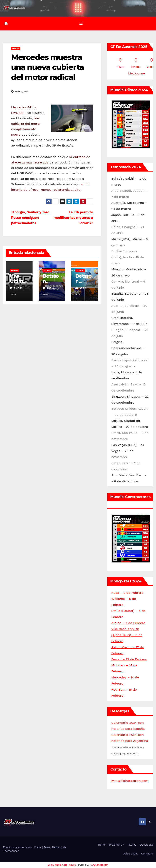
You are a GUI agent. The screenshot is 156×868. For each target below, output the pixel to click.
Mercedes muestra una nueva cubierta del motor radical (47, 67)
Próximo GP (116, 845)
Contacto (147, 854)
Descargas (147, 845)
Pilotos (132, 845)
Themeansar (11, 851)
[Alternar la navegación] (81, 23)
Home (102, 845)
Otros (16, 48)
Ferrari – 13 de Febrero (129, 659)
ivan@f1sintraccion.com (130, 781)
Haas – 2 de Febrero (127, 593)
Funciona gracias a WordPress (23, 847)
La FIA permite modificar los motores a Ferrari (73, 218)
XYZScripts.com (100, 865)
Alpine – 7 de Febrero (128, 623)
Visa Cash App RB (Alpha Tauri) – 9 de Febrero (127, 635)
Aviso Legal (130, 854)
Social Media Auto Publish (62, 865)
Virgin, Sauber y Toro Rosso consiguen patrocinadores (30, 218)
